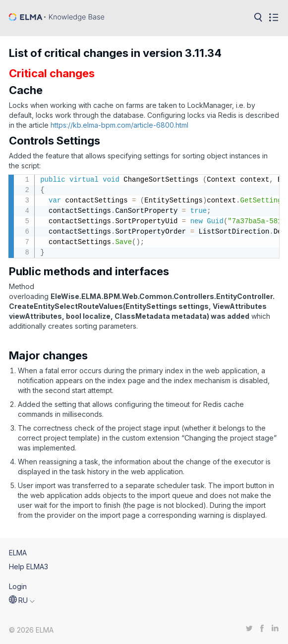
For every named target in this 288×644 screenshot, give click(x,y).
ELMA (18, 553)
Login (18, 586)
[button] (22, 600)
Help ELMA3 (29, 567)
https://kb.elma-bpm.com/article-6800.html (119, 125)
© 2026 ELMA (31, 630)
